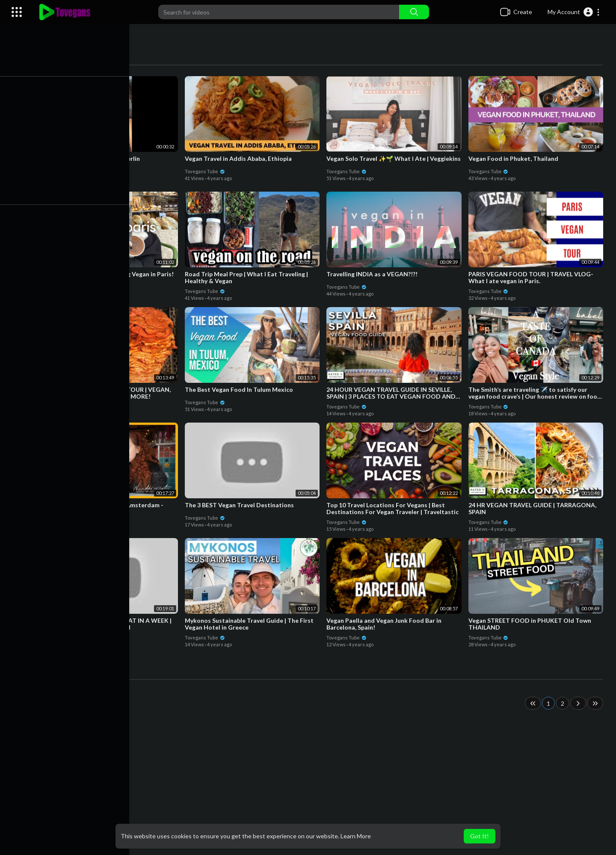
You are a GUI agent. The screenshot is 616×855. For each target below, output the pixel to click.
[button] (574, 12)
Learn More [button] (356, 836)
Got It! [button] (480, 836)
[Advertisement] (325, 787)
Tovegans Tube (67, 171)
